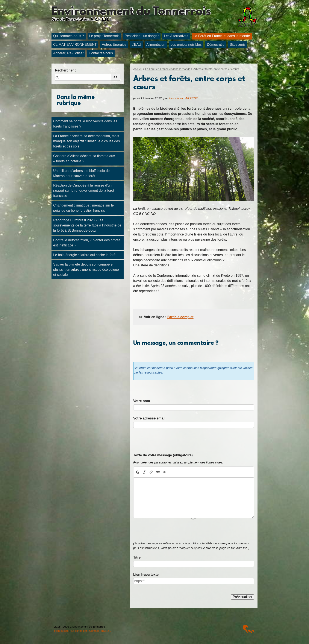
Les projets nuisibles (186, 45)
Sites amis (238, 45)
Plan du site (61, 631)
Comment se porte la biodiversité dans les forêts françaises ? (85, 124)
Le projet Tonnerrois (104, 36)
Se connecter (79, 631)
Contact (94, 631)
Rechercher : (65, 70)
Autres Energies (114, 45)
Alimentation (156, 45)
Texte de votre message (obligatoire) (163, 455)
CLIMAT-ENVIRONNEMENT (75, 45)
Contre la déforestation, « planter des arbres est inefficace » (87, 243)
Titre (137, 557)
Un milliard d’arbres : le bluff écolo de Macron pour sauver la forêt (81, 173)
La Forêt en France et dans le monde (222, 36)
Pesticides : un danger (142, 36)
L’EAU (136, 45)
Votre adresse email (149, 418)
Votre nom (142, 401)
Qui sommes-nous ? (69, 36)
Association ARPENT (183, 98)
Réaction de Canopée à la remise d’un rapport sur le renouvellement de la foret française (84, 191)
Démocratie (216, 45)
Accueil (138, 69)
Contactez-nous (101, 53)
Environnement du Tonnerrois (131, 12)
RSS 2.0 (106, 631)
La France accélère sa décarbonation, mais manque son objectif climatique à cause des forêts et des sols (86, 141)
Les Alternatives (176, 36)
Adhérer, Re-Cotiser (68, 53)
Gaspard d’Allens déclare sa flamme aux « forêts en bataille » (84, 159)
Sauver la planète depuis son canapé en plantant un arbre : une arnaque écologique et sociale (86, 270)
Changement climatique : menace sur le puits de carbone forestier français (83, 208)
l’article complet (180, 317)
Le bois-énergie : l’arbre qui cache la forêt (85, 255)
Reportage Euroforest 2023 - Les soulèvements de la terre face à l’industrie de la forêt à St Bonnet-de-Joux (87, 225)
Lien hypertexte (146, 575)
